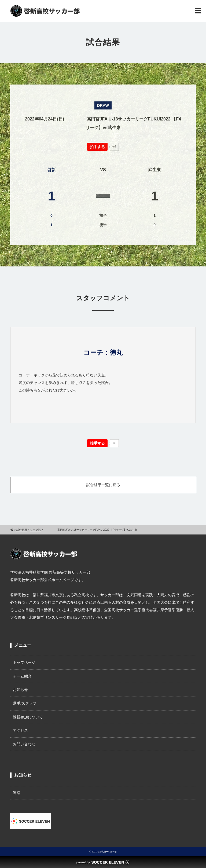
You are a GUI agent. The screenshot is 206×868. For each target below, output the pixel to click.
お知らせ (20, 690)
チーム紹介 (22, 676)
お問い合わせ (24, 744)
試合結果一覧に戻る (103, 485)
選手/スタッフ (25, 703)
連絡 (17, 793)
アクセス (20, 730)
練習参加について (28, 717)
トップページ (24, 662)
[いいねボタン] (97, 147)
